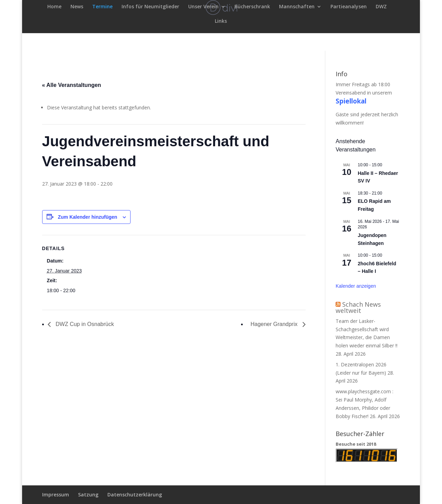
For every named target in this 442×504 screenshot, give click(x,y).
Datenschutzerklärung (135, 495)
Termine (102, 7)
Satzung (88, 495)
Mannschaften (297, 7)
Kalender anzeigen (356, 286)
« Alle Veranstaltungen (72, 85)
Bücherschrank (252, 7)
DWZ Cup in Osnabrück (84, 324)
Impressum (56, 495)
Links (221, 21)
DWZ (381, 7)
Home (54, 7)
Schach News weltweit (358, 307)
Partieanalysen (349, 7)
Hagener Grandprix (275, 324)
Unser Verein (203, 7)
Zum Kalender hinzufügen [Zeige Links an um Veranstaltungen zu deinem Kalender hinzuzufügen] (87, 217)
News (77, 7)
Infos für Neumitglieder (150, 7)
